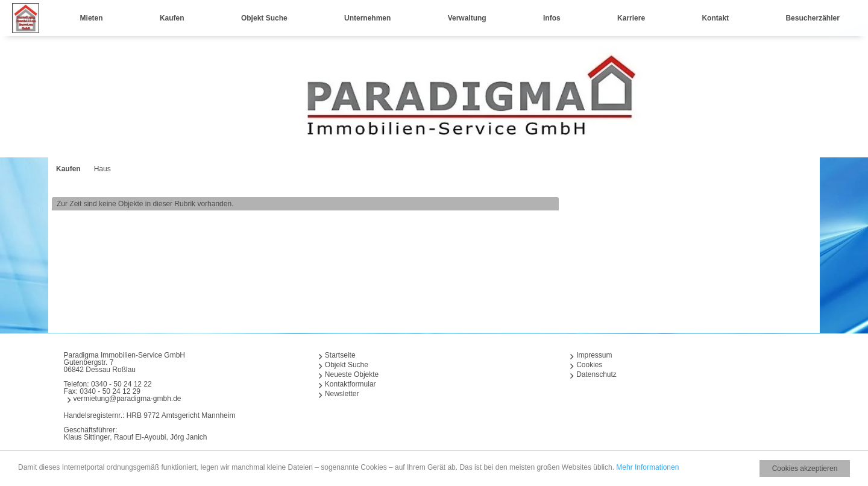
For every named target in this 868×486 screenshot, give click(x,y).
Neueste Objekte (352, 374)
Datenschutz (596, 374)
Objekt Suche (264, 18)
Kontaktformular (351, 384)
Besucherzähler (812, 18)
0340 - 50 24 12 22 (121, 384)
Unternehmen (367, 18)
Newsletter (342, 394)
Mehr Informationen (647, 468)
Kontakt (715, 18)
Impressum (594, 355)
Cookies (589, 365)
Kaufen (172, 18)
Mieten (92, 18)
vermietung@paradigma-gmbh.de (127, 399)
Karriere (631, 18)
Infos (552, 18)
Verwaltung (467, 18)
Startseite (340, 355)
